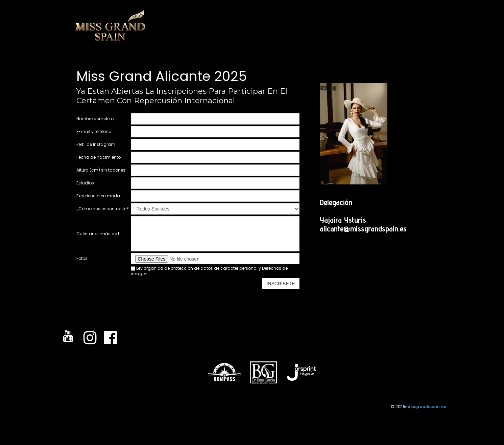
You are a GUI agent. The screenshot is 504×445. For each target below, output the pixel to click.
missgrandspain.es (426, 407)
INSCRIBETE (281, 284)
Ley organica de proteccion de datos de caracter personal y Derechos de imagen (209, 271)
